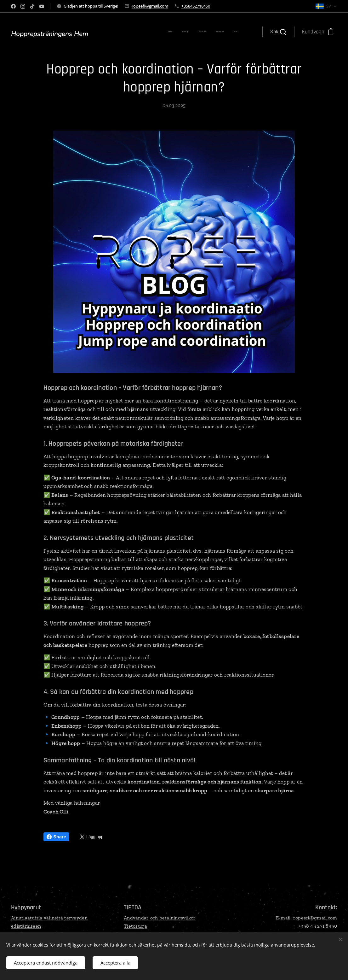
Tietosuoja (136, 926)
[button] (278, 32)
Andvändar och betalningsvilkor (160, 918)
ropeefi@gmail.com (150, 6)
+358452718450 (196, 6)
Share (56, 837)
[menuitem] (115, 32)
